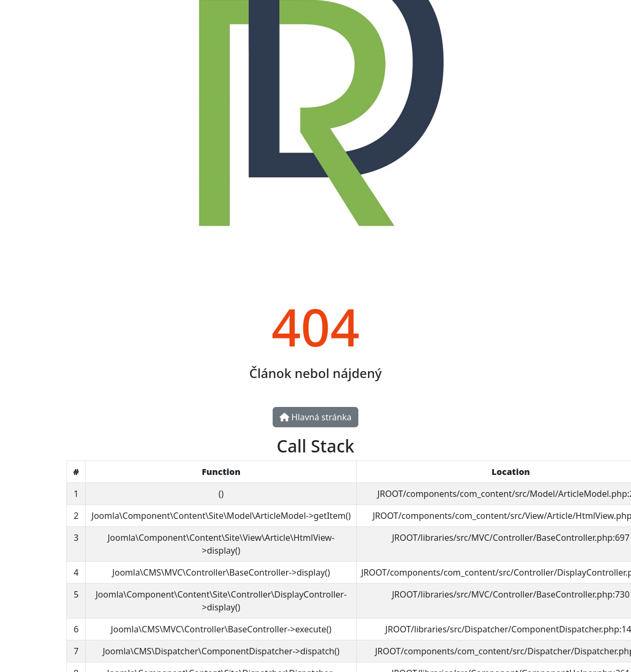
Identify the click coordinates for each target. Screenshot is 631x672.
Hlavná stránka (315, 417)
